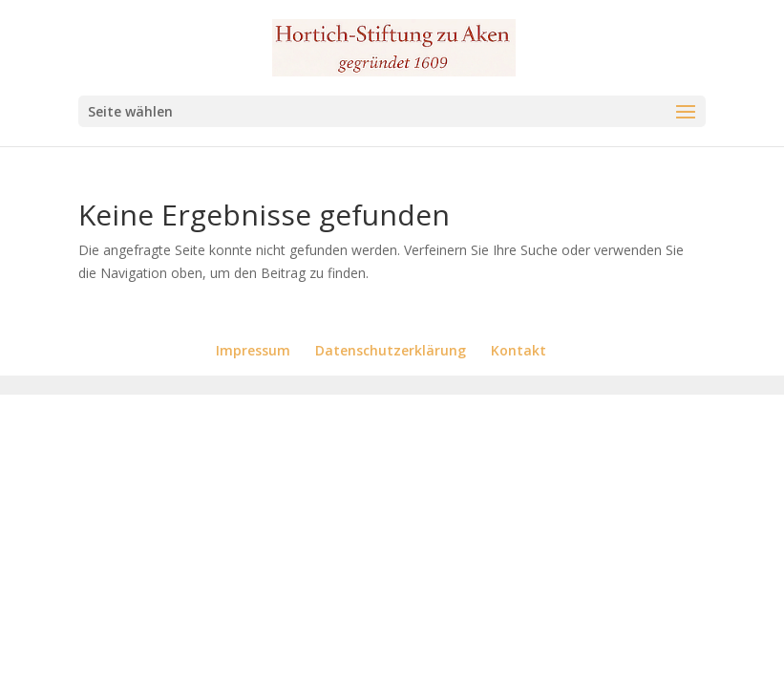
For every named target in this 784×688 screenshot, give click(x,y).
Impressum (253, 350)
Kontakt (519, 350)
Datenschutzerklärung (391, 350)
